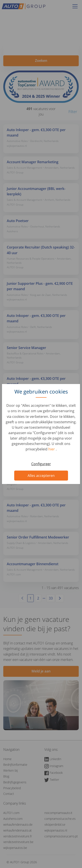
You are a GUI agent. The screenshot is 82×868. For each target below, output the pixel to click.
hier (52, 449)
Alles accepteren (41, 476)
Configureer (41, 464)
